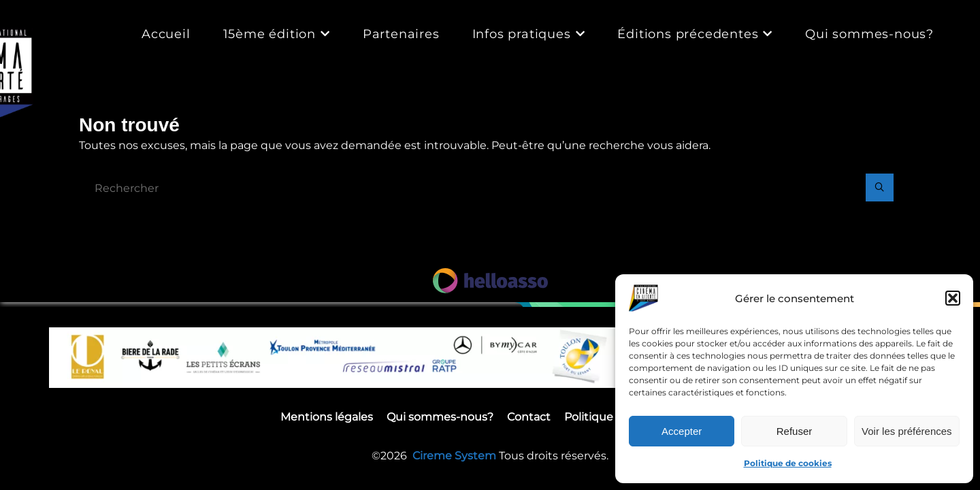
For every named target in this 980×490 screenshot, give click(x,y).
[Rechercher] (879, 189)
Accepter (682, 431)
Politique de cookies (788, 463)
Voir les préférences (907, 431)
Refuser (795, 431)
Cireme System (456, 457)
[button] (953, 298)
